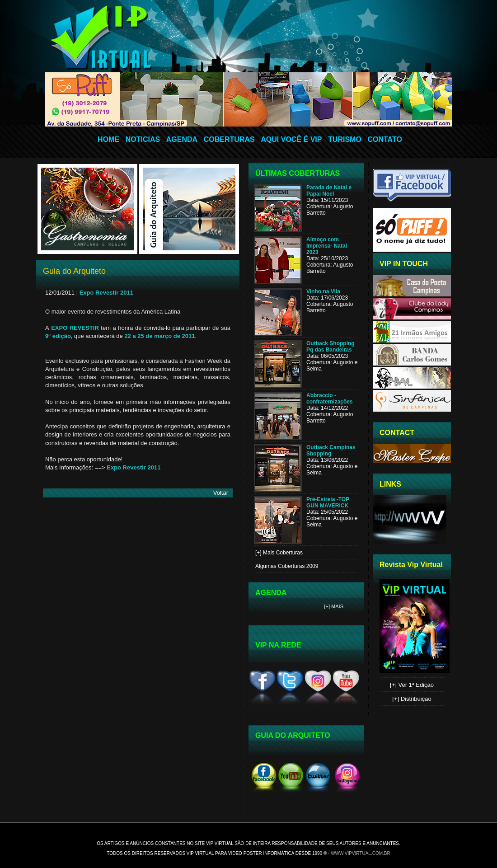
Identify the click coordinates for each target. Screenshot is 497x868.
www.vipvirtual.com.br (361, 853)
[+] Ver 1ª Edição (412, 685)
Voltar (221, 493)
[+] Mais (334, 606)
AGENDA (182, 139)
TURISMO (345, 139)
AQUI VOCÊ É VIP (291, 139)
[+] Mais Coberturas (279, 553)
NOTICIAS (143, 139)
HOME (108, 139)
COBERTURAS (229, 139)
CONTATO (384, 139)
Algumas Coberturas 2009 (287, 566)
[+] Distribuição (412, 699)
